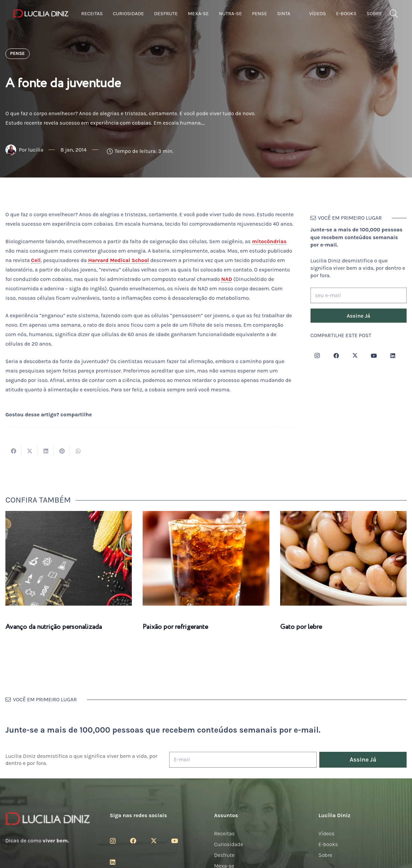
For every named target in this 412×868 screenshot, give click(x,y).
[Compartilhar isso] (13, 451)
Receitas (224, 833)
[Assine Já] (359, 316)
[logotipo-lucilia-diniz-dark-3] (41, 14)
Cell (36, 260)
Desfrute (224, 855)
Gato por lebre (301, 627)
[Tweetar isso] (30, 451)
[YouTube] (374, 356)
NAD (227, 279)
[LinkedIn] (393, 356)
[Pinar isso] (62, 451)
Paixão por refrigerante (175, 627)
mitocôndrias (269, 241)
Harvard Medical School (119, 260)
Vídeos (327, 833)
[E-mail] (243, 760)
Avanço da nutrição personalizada (54, 627)
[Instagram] (317, 356)
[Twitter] (355, 356)
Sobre (326, 855)
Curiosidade (229, 844)
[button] (394, 14)
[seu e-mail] (359, 296)
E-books (328, 844)
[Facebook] (336, 356)
